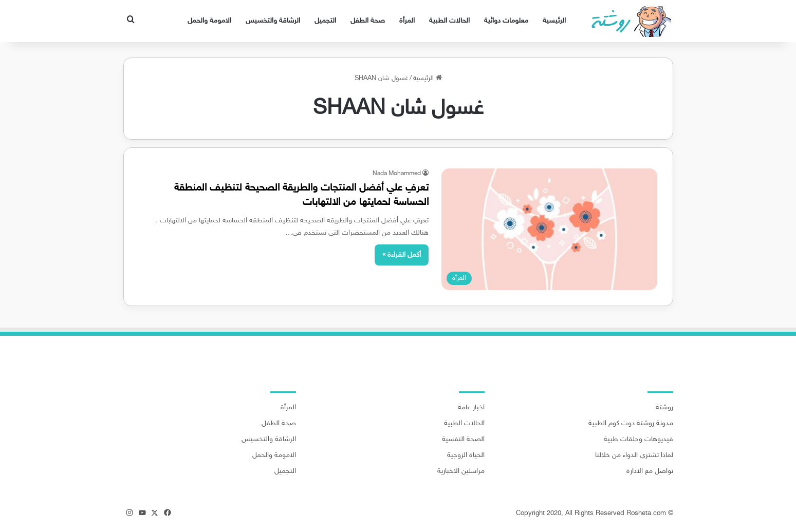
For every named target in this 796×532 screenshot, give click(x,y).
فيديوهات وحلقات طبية (638, 440)
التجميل (325, 21)
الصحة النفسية (463, 440)
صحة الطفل (368, 21)
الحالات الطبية (449, 21)
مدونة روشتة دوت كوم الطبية (631, 424)
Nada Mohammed (397, 174)
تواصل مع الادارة (650, 471)
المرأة (407, 21)
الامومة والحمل (209, 21)
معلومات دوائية (506, 21)
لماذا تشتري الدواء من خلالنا (634, 455)
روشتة (664, 408)
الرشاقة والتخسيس (273, 21)
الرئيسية (554, 21)
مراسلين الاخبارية (461, 471)
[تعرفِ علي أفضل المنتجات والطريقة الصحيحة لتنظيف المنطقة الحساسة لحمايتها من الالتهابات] (549, 229)
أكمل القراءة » (402, 255)
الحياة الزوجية (466, 455)
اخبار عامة (471, 408)
